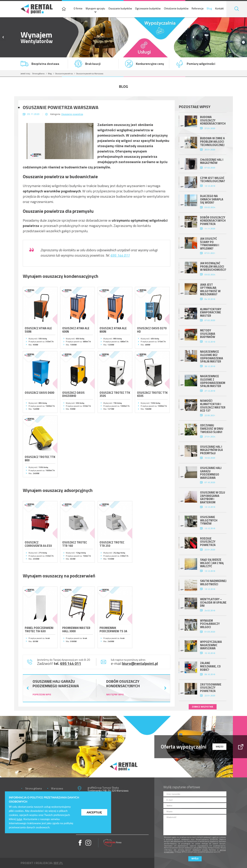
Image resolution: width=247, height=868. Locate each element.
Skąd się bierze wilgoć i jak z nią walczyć (212, 563)
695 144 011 (120, 255)
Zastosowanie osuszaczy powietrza (211, 688)
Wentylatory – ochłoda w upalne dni (213, 602)
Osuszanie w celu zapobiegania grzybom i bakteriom (213, 497)
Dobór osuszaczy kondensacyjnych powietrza (213, 221)
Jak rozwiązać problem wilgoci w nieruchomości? (213, 267)
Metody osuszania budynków (208, 334)
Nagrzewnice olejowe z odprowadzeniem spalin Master (213, 381)
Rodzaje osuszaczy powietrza (208, 542)
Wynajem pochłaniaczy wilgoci (210, 624)
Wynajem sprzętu (95, 9)
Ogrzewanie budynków (148, 9)
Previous (3, 37)
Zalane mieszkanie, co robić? (210, 666)
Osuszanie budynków (120, 9)
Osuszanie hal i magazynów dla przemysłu (211, 450)
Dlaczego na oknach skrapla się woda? (212, 199)
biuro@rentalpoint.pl (140, 663)
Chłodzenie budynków (176, 9)
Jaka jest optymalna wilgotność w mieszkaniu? (210, 290)
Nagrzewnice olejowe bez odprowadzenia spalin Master (212, 357)
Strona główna (38, 73)
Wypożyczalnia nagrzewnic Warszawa (211, 645)
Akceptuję (94, 812)
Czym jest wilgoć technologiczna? (213, 180)
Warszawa (57, 788)
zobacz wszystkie (203, 707)
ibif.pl (58, 863)
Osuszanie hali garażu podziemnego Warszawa (211, 473)
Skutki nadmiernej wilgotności (213, 583)
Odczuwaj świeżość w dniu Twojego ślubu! (212, 429)
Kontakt (219, 9)
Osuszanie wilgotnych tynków (209, 520)
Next (244, 37)
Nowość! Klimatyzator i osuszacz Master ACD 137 (213, 406)
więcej (220, 747)
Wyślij (195, 859)
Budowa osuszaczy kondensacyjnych (213, 120)
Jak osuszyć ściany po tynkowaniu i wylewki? (210, 244)
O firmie (78, 9)
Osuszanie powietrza (64, 73)
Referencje (198, 9)
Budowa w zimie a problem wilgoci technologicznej (212, 142)
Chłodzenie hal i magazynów (212, 161)
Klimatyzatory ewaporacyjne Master (211, 312)
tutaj (19, 819)
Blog (209, 9)
